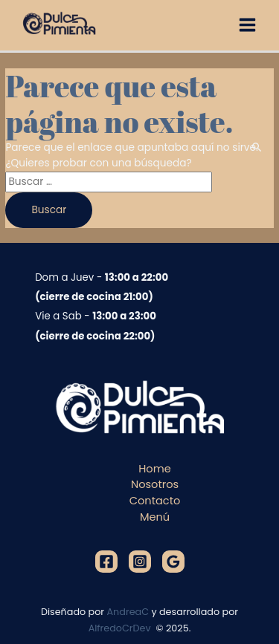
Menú (155, 517)
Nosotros (155, 484)
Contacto (155, 501)
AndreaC (128, 612)
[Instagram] (140, 562)
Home (154, 469)
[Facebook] (106, 562)
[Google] (173, 562)
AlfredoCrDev (121, 628)
